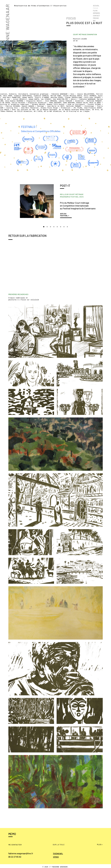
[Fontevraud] (64, 227)
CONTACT (96, 16)
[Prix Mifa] (57, 227)
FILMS (95, 11)
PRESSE (96, 18)
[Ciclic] (61, 227)
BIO (94, 21)
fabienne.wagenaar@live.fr (21, 853)
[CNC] (67, 227)
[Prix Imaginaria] (44, 227)
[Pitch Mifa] (54, 227)
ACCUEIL (96, 6)
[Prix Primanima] (50, 227)
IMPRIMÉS (96, 13)
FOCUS (96, 8)
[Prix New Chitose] (47, 227)
